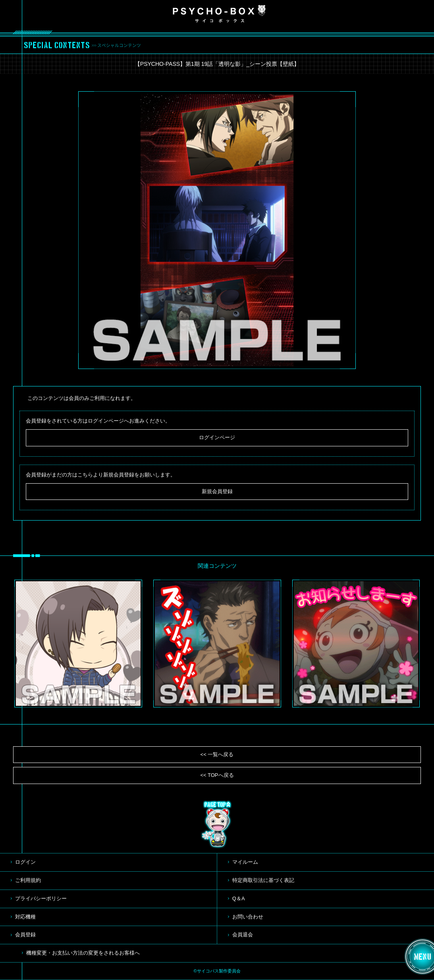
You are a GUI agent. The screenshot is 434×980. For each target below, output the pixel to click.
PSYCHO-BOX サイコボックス (219, 14)
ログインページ (217, 437)
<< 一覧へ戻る (217, 754)
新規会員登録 (217, 491)
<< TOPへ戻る (217, 775)
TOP (217, 824)
